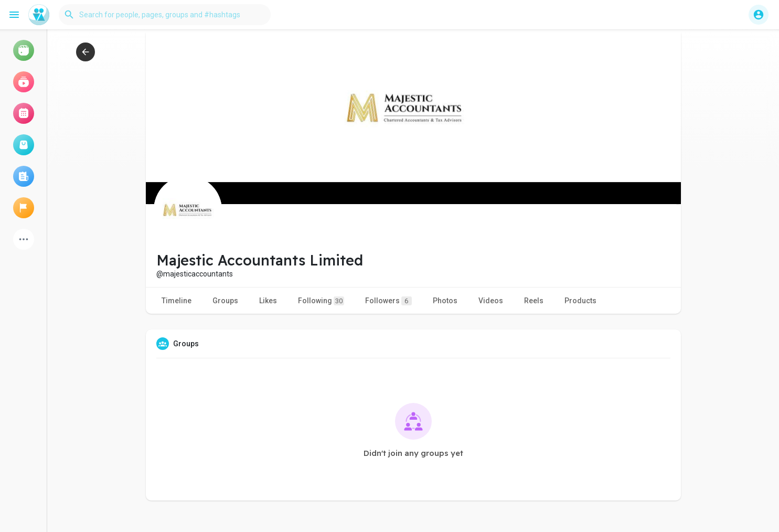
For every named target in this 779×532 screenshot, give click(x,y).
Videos (491, 301)
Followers (388, 301)
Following (321, 301)
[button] (165, 15)
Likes (268, 301)
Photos (445, 301)
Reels (534, 301)
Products (580, 301)
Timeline (177, 301)
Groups (225, 301)
